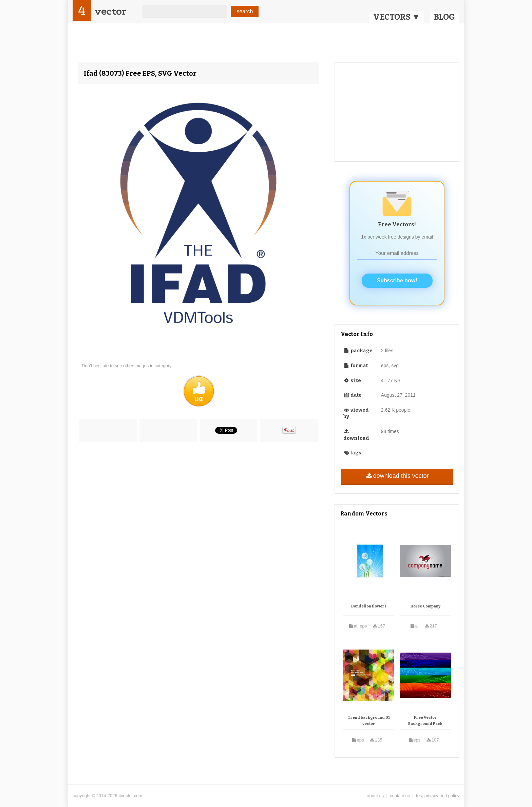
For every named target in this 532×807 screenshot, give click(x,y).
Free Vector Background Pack (425, 721)
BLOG (444, 17)
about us (375, 796)
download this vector (397, 476)
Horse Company (425, 606)
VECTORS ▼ (397, 17)
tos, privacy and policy (438, 796)
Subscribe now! (397, 280)
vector (110, 11)
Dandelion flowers (369, 606)
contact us (400, 796)
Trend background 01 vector (369, 721)
